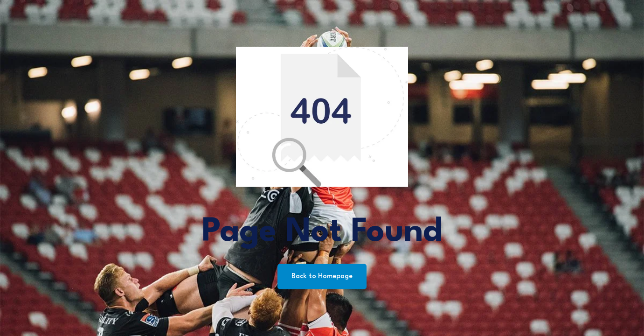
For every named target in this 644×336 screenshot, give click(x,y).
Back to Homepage (322, 276)
